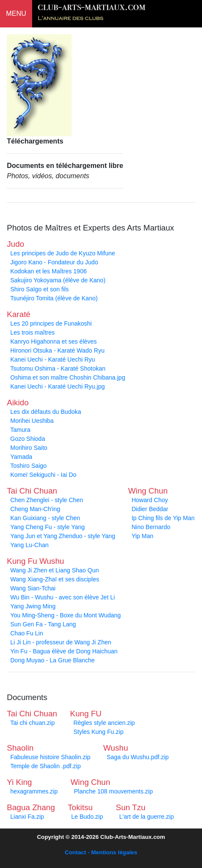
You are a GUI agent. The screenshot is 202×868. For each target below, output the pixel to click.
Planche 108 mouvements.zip (114, 791)
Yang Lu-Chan (29, 545)
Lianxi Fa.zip (27, 817)
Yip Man (143, 536)
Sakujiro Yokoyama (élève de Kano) (58, 280)
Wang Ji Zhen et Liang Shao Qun (55, 570)
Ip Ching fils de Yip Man (163, 518)
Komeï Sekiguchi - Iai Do (43, 475)
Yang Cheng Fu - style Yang (48, 527)
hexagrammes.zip (34, 791)
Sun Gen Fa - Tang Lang (43, 624)
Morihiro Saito (29, 448)
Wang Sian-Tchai (33, 588)
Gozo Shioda (28, 439)
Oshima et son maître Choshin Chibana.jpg (68, 377)
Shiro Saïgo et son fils (39, 289)
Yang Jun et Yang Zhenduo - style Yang (63, 536)
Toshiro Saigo (29, 466)
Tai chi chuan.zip (33, 723)
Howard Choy (150, 500)
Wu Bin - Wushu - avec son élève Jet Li (63, 597)
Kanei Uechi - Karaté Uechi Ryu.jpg (57, 386)
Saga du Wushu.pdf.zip (138, 757)
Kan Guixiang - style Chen (45, 518)
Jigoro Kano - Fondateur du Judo (54, 262)
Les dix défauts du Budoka (46, 412)
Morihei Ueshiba (32, 421)
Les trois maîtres (32, 332)
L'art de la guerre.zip (146, 817)
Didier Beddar (150, 509)
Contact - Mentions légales (101, 852)
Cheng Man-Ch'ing (35, 509)
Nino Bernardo (151, 527)
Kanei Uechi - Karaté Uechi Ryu (53, 359)
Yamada (21, 457)
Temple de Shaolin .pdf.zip (45, 766)
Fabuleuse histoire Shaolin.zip (50, 757)
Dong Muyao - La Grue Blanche (53, 660)
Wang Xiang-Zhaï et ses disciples (55, 579)
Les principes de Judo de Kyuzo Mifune (63, 253)
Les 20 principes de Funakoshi (51, 323)
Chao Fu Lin (27, 633)
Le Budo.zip (87, 817)
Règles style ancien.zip (104, 723)
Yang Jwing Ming (33, 606)
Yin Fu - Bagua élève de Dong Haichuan (64, 651)
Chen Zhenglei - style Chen (47, 500)
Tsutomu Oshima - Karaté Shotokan (58, 368)
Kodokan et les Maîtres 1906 (48, 271)
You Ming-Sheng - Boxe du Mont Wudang (66, 615)
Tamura (20, 430)
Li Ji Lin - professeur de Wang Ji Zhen (61, 642)
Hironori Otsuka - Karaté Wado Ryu (57, 350)
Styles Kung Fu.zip (98, 732)
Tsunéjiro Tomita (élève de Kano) (54, 298)
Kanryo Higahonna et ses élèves (54, 341)
